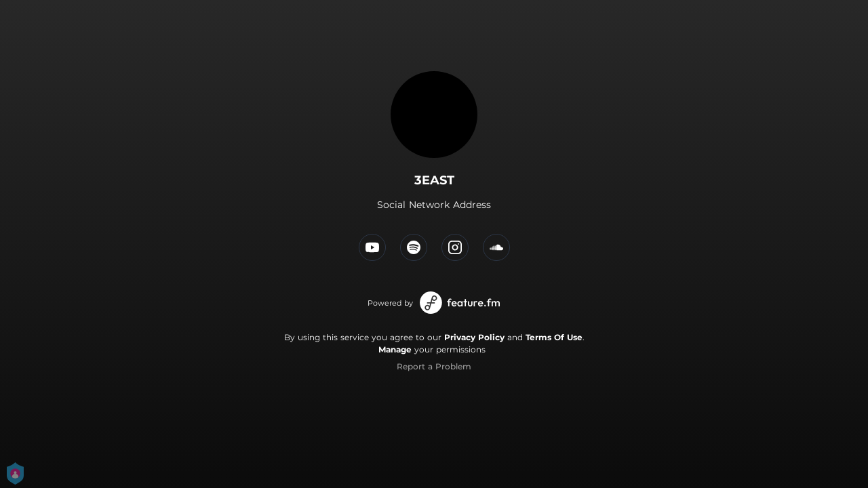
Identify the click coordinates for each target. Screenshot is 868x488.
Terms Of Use (554, 337)
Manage (395, 349)
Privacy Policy (474, 337)
